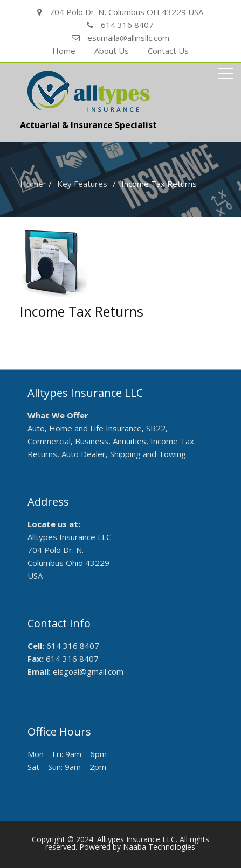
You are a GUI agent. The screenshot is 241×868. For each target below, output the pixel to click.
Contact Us (168, 51)
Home (64, 51)
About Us (112, 51)
